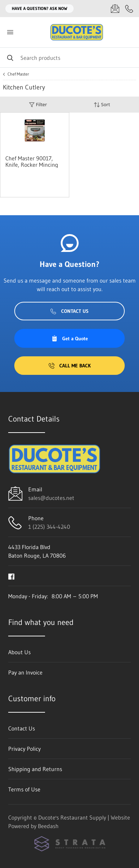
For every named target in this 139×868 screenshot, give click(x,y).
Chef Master (18, 74)
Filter (38, 105)
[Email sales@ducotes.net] (115, 9)
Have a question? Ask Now (39, 8)
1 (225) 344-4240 (49, 527)
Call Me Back (70, 366)
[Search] (69, 58)
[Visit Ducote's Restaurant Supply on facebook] (11, 576)
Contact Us (69, 311)
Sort (102, 105)
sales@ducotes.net (51, 498)
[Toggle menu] (10, 32)
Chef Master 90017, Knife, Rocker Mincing (32, 161)
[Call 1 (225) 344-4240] (129, 9)
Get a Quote (70, 339)
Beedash (48, 826)
